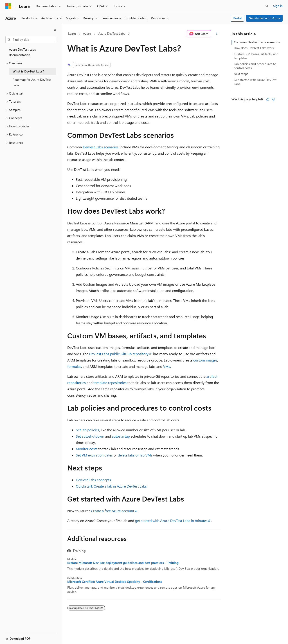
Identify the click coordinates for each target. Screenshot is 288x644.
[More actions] (217, 34)
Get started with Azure (264, 18)
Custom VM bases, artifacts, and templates (256, 56)
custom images (205, 360)
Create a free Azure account (112, 511)
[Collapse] (55, 30)
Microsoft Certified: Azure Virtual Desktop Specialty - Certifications (115, 582)
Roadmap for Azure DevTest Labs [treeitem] (32, 82)
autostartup (121, 436)
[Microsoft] (8, 6)
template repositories (110, 383)
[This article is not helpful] (273, 99)
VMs (167, 366)
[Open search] (267, 6)
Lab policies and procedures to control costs (255, 66)
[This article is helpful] (268, 99)
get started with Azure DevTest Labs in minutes (171, 521)
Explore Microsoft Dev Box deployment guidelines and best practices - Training (123, 563)
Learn (72, 33)
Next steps (241, 74)
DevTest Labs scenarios (101, 147)
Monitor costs (87, 449)
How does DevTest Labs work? (255, 48)
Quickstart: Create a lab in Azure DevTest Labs (111, 486)
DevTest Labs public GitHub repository (119, 354)
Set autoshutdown (90, 436)
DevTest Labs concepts (93, 480)
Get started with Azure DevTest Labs (255, 82)
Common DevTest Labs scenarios (257, 42)
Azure (87, 33)
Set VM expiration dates (94, 455)
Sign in (278, 6)
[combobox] (31, 40)
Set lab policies (88, 430)
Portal (237, 18)
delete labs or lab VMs (135, 455)
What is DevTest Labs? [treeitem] (28, 71)
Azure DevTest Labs (112, 33)
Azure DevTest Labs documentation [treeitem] (22, 52)
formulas (74, 366)
